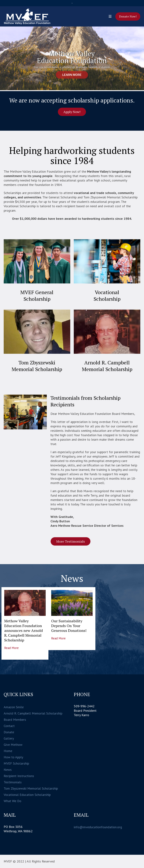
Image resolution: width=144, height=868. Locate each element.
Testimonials (13, 782)
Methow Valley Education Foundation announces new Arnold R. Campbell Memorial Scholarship (24, 630)
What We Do (12, 801)
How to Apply (13, 757)
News (8, 770)
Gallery (9, 738)
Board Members (15, 720)
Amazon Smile (14, 707)
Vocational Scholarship (107, 295)
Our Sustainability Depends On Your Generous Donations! (69, 626)
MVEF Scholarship (16, 763)
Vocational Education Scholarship (27, 795)
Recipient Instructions (19, 776)
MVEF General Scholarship (37, 295)
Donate (9, 732)
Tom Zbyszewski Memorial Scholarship (37, 366)
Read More (11, 648)
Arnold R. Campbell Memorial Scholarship (107, 366)
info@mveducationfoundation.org (98, 827)
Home (8, 751)
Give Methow (13, 745)
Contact (9, 726)
